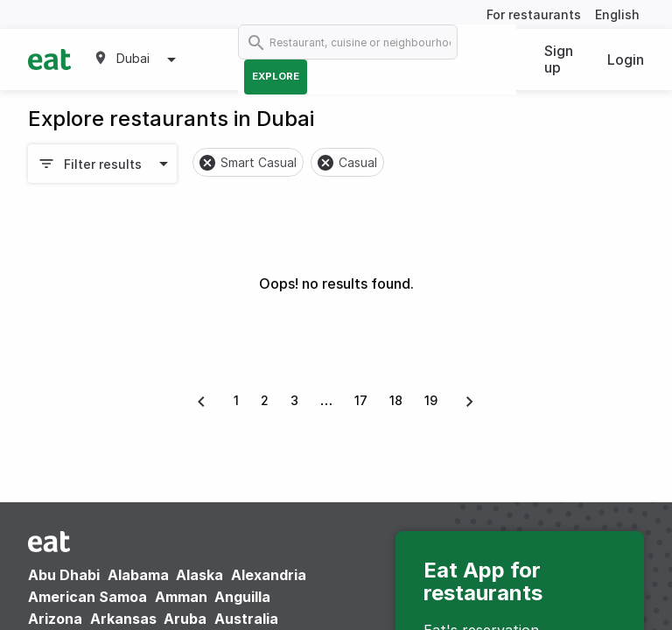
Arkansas (123, 619)
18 (396, 400)
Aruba (185, 619)
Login (626, 59)
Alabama (138, 575)
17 (361, 400)
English (617, 14)
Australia (246, 619)
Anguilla (242, 597)
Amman (181, 597)
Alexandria (269, 575)
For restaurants (534, 14)
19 (431, 400)
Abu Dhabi (64, 575)
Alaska (199, 575)
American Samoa (87, 597)
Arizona (55, 619)
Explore (276, 76)
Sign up (559, 59)
